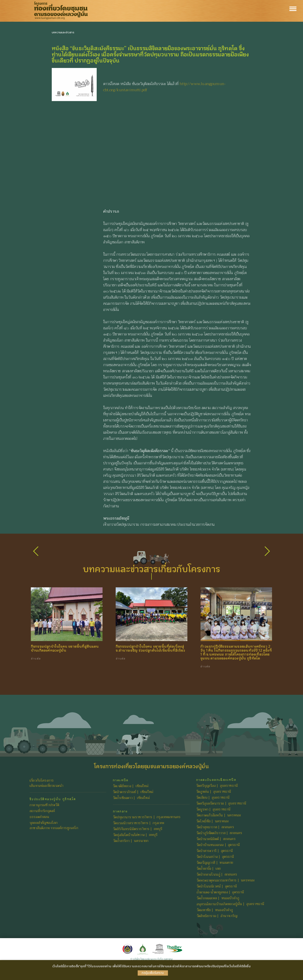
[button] (267, 551)
